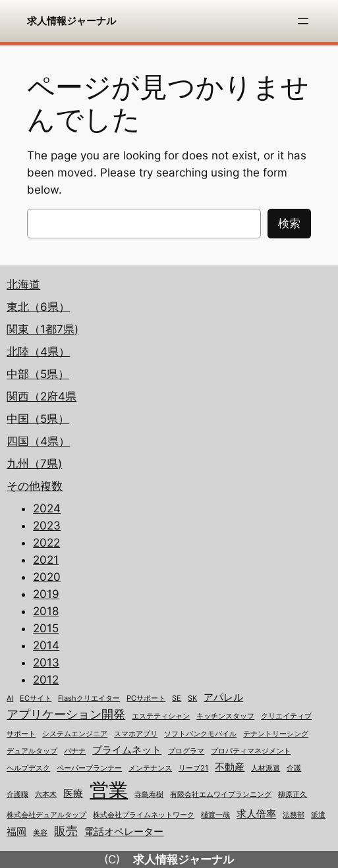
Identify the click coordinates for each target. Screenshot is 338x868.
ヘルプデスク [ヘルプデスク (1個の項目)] (28, 768)
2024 (47, 508)
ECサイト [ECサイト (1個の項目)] (36, 698)
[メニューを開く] (303, 21)
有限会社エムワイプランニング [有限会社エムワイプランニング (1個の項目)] (221, 795)
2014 (46, 645)
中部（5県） (38, 374)
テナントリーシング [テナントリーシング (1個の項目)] (276, 734)
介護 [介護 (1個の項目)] (294, 768)
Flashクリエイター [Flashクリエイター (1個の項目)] (89, 698)
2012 (46, 680)
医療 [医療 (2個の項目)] (73, 794)
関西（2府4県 (42, 396)
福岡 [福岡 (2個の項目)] (16, 832)
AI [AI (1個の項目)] (10, 698)
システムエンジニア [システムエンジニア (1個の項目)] (75, 734)
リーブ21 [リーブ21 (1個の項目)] (193, 768)
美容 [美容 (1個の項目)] (40, 833)
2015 (46, 628)
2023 (47, 526)
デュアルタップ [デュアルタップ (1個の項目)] (32, 751)
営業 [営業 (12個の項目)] (109, 790)
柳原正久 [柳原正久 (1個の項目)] (293, 795)
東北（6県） (38, 307)
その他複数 (35, 486)
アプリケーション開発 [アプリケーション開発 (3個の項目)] (66, 714)
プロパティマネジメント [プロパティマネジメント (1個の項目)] (251, 751)
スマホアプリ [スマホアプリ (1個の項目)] (136, 734)
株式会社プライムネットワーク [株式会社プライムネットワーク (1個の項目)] (144, 815)
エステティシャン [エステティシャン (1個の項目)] (161, 716)
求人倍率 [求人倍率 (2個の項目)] (256, 814)
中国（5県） (38, 419)
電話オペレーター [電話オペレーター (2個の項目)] (124, 832)
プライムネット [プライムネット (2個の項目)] (127, 750)
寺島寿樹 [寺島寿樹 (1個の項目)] (149, 795)
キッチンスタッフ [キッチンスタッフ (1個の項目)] (225, 716)
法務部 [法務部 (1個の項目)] (294, 815)
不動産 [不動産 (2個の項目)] (230, 767)
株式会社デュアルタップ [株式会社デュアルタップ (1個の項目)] (46, 815)
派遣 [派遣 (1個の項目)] (318, 815)
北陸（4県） (38, 352)
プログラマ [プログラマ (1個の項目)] (186, 751)
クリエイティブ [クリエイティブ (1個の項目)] (286, 716)
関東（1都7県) (42, 329)
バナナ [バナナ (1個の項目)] (75, 751)
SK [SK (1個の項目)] (192, 698)
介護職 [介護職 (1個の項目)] (17, 795)
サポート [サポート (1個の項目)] (21, 734)
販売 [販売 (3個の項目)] (66, 831)
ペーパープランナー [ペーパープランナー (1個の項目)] (89, 768)
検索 (289, 223)
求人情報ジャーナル (71, 21)
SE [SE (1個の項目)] (177, 698)
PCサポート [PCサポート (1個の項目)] (146, 698)
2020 (47, 577)
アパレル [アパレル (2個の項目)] (223, 697)
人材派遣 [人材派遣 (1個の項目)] (266, 768)
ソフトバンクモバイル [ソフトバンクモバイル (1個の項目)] (200, 734)
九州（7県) (34, 464)
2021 (46, 560)
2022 (46, 543)
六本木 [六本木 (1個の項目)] (46, 795)
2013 (46, 663)
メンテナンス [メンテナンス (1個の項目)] (150, 768)
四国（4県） (38, 441)
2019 (46, 594)
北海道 (23, 285)
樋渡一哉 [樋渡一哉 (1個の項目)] (215, 815)
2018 (46, 611)
